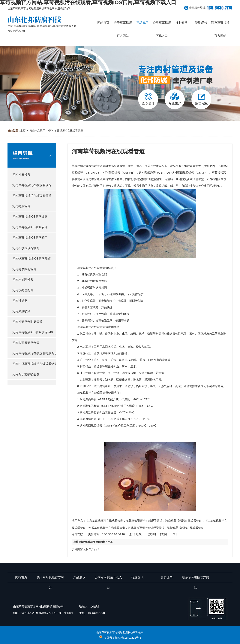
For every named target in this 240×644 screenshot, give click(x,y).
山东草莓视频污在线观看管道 (105, 521)
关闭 (152, 534)
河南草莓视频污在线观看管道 (66, 131)
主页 (23, 131)
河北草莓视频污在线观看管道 (146, 528)
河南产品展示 (37, 131)
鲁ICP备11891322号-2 (128, 638)
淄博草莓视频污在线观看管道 (186, 528)
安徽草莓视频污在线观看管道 (107, 528)
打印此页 (136, 534)
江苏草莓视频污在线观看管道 (144, 521)
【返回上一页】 (168, 534)
